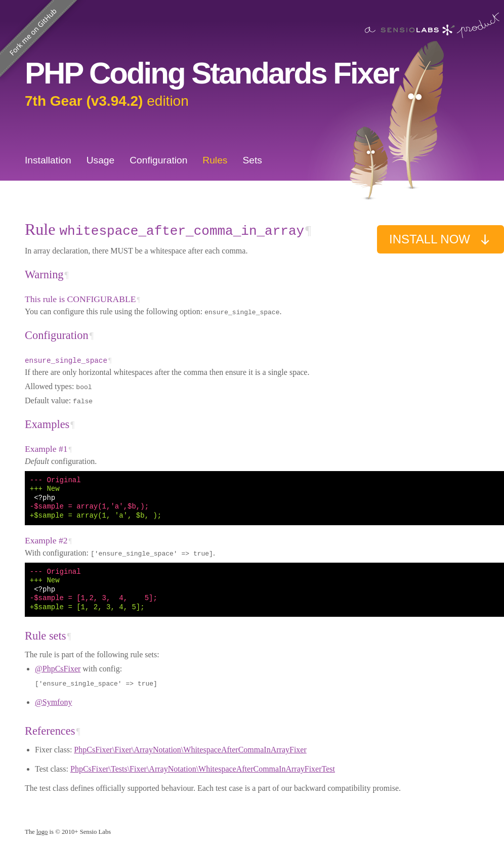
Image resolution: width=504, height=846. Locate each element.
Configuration (158, 160)
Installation (48, 160)
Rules (215, 160)
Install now (440, 239)
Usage (100, 160)
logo (42, 832)
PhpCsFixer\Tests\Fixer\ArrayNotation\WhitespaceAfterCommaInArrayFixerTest (203, 769)
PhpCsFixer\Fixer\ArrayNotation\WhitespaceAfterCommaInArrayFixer (190, 750)
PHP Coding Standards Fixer (212, 73)
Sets (252, 160)
